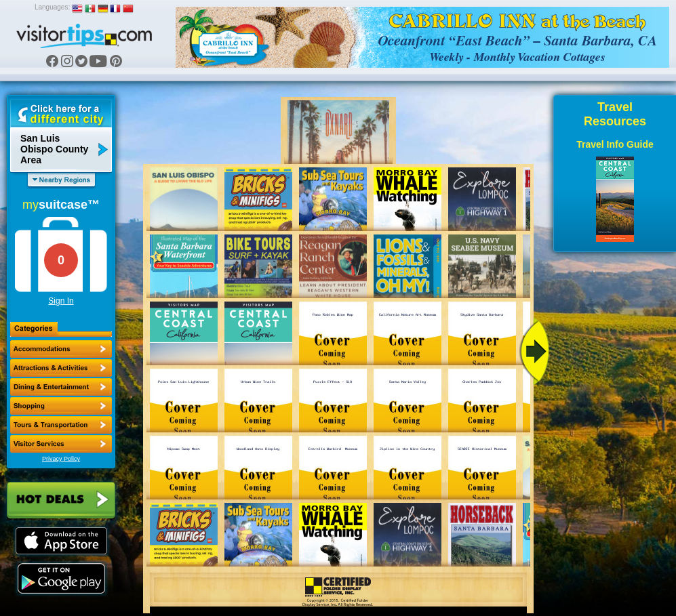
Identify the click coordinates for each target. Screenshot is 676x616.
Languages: (52, 7)
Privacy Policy (61, 459)
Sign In (61, 301)
